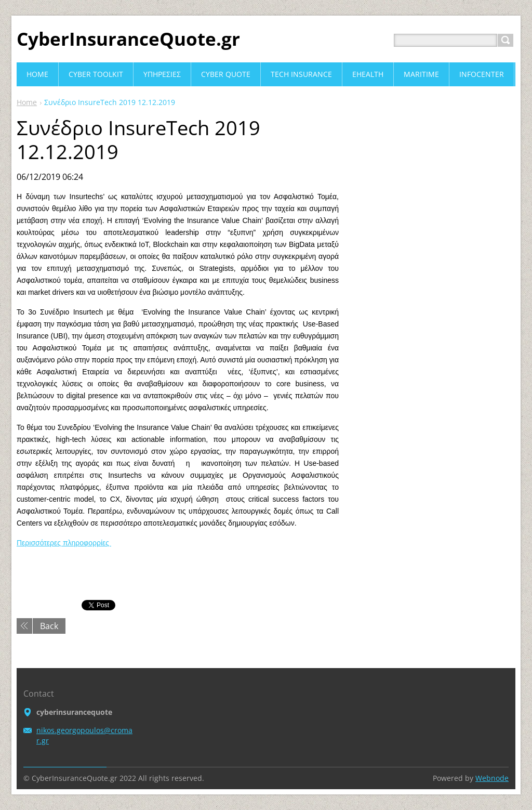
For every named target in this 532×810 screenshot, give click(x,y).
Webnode (492, 778)
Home (27, 102)
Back (49, 626)
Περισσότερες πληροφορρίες (64, 543)
